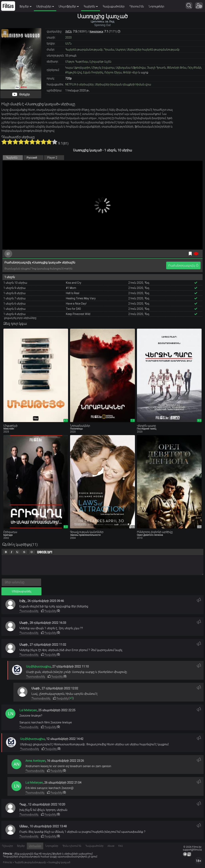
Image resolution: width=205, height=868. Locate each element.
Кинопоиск (96, 31)
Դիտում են (137, 6)
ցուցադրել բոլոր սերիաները (20, 318)
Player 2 (52, 158)
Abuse (111, 846)
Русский (32, 158)
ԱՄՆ (68, 44)
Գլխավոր (8, 846)
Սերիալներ (45, 6)
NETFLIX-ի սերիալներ (79, 84)
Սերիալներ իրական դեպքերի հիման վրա (123, 84)
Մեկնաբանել (22, 591)
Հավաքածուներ (114, 6)
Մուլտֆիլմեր (69, 6)
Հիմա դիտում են (72, 846)
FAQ (121, 846)
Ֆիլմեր (25, 6)
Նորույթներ (156, 6)
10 (55, 142)
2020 (68, 37)
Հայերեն (91, 6)
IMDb (69, 31)
